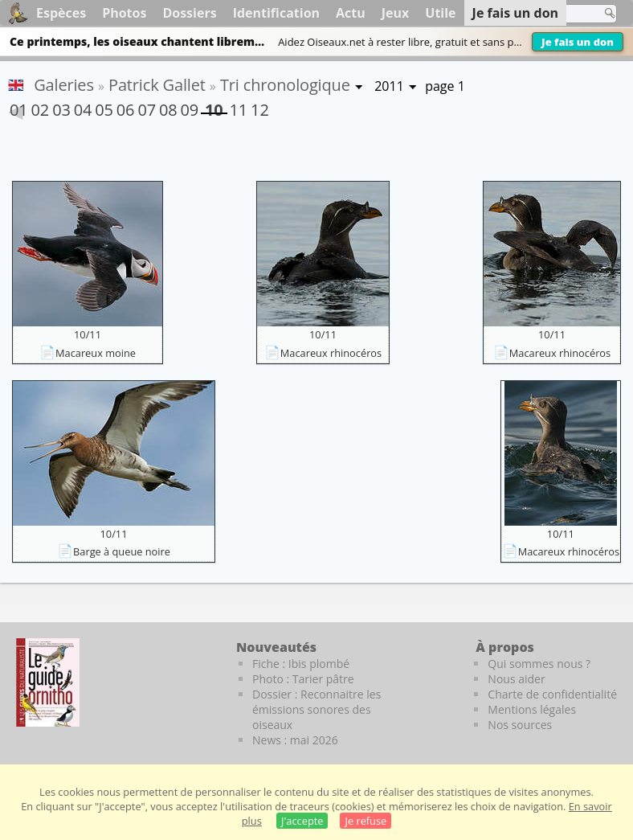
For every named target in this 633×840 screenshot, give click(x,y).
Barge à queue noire (122, 551)
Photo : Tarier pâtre (303, 679)
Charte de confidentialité (552, 694)
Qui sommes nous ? (539, 664)
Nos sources (520, 725)
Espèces (61, 13)
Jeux (396, 13)
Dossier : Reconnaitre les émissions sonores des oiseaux (316, 709)
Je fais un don (578, 42)
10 (214, 107)
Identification (276, 13)
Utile (440, 13)
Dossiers (189, 13)
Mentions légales (532, 709)
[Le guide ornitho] (48, 682)
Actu (351, 13)
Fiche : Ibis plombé (301, 664)
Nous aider (516, 679)
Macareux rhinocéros (331, 353)
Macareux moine (96, 353)
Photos (124, 13)
